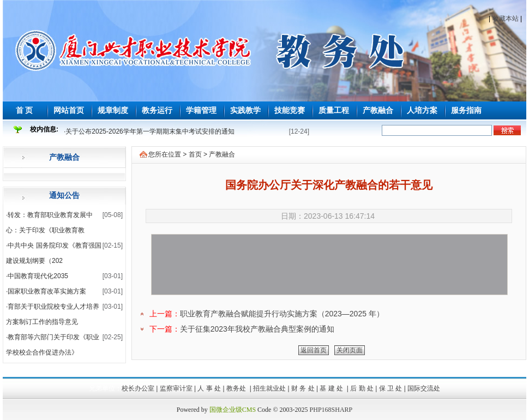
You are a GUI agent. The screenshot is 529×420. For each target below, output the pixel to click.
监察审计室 (176, 388)
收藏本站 (506, 19)
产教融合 (378, 110)
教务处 (237, 388)
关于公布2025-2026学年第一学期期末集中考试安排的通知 (150, 131)
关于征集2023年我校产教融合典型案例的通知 (257, 329)
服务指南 (466, 110)
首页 (195, 154)
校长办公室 (138, 388)
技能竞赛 (290, 110)
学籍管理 (201, 110)
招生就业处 (269, 388)
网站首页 (69, 110)
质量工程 (334, 110)
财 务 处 (303, 388)
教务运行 (157, 110)
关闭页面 (350, 350)
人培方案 (422, 110)
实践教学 (245, 110)
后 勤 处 (362, 388)
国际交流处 (424, 388)
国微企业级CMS (233, 410)
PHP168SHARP (331, 410)
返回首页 (314, 350)
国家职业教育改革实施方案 (47, 291)
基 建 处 (332, 388)
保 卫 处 (391, 388)
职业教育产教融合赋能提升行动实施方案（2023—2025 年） (282, 314)
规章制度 (113, 110)
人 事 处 (209, 388)
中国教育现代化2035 (38, 276)
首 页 (25, 110)
